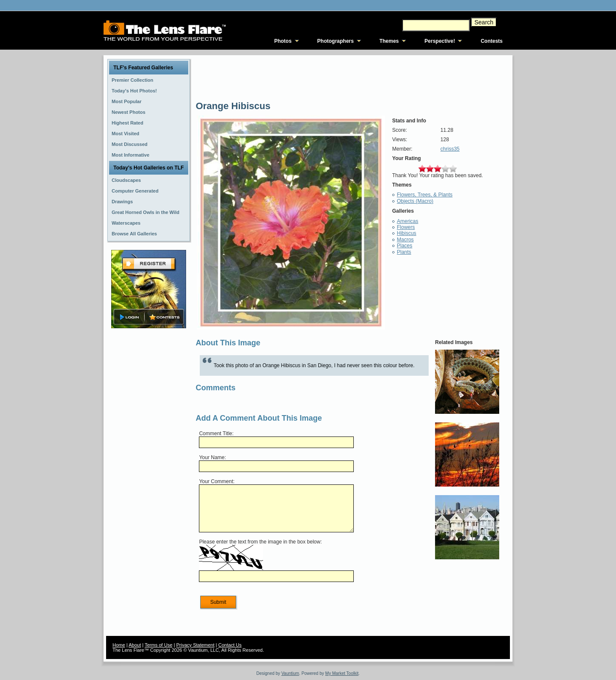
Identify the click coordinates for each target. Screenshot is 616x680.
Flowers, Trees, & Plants (425, 195)
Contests (492, 41)
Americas (408, 221)
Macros (405, 240)
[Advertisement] (149, 465)
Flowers (406, 227)
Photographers (336, 41)
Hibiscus (407, 233)
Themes (389, 41)
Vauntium (290, 673)
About (135, 645)
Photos (283, 41)
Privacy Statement (195, 645)
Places (405, 246)
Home (119, 645)
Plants (404, 252)
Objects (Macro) (415, 201)
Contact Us (230, 645)
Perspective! (440, 41)
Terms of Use (158, 645)
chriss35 (450, 149)
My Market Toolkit (342, 673)
